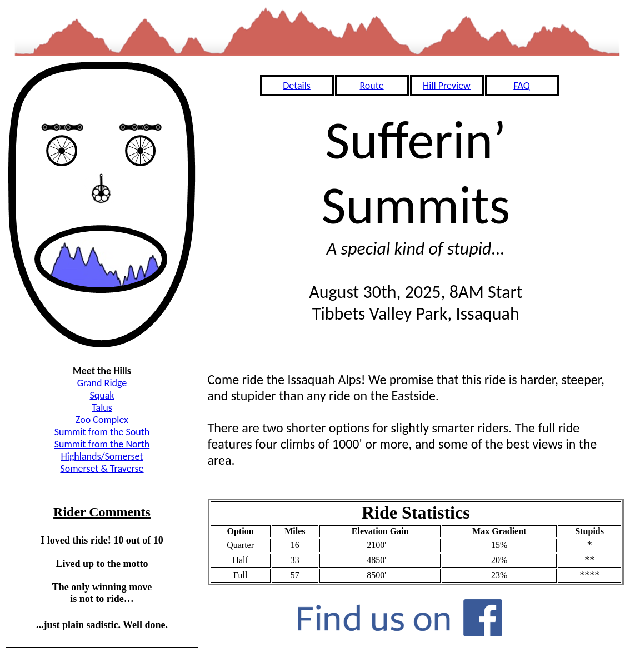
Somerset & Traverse (102, 469)
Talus (102, 407)
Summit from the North (102, 444)
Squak (102, 395)
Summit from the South (102, 432)
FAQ (522, 86)
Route (371, 86)
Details (297, 86)
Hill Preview (447, 86)
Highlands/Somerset (102, 456)
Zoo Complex (102, 420)
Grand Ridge (102, 383)
